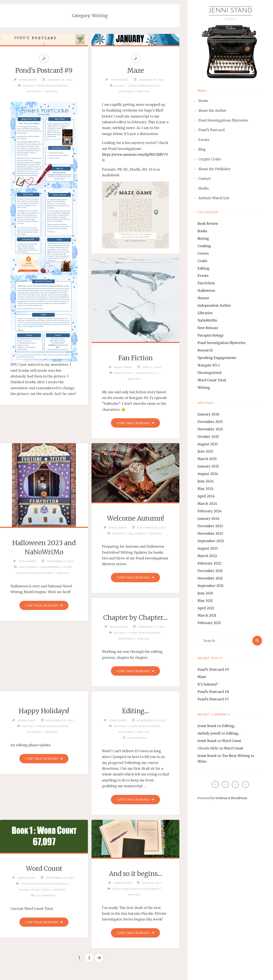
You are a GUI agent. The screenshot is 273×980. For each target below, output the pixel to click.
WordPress (239, 798)
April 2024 (206, 496)
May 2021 (205, 601)
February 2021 (209, 623)
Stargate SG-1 (209, 365)
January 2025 (208, 466)
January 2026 (208, 414)
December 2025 (210, 422)
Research (205, 350)
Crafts (203, 261)
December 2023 (210, 526)
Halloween (206, 291)
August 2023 (208, 548)
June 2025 (205, 451)
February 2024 (210, 511)
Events (203, 276)
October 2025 (208, 437)
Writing (204, 388)
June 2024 (206, 481)
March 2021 (207, 615)
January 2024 (208, 519)
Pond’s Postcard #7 (213, 699)
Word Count (232, 741)
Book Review (208, 224)
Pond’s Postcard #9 (213, 670)
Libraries (205, 313)
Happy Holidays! (44, 711)
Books (202, 231)
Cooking (204, 246)
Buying (203, 239)
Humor (203, 298)
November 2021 (210, 578)
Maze (202, 677)
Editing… (229, 726)
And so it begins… (136, 874)
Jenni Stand (230, 11)
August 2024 (208, 474)
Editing (203, 268)
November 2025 (210, 429)
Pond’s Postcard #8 (213, 692)
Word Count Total (212, 380)
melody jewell (209, 733)
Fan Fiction (136, 358)
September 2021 (211, 586)
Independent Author (214, 306)
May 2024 (205, 489)
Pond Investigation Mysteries (221, 343)
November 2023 (210, 534)
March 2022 (207, 556)
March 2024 (207, 504)
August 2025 (208, 444)
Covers (203, 253)
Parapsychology (211, 335)
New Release (208, 328)
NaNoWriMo (207, 320)
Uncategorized (209, 373)
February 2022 (209, 563)
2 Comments (137, 738)
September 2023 (211, 541)
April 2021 (206, 608)
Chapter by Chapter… (135, 617)
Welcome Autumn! (135, 518)
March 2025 (207, 459)
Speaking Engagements (217, 358)
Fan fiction (206, 283)
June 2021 (205, 593)
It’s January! (207, 684)
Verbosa (221, 798)
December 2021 (210, 571)
